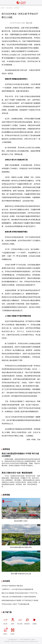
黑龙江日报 (29, 23)
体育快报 (17, 8)
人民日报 (5, 621)
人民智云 (5, 631)
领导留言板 (27, 621)
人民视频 (34, 621)
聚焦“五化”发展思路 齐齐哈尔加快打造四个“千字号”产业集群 (21, 593)
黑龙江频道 (9, 8)
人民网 (2, 8)
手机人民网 (20, 621)
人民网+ (13, 621)
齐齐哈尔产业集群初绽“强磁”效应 (12, 586)
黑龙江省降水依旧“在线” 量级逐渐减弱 (17, 473)
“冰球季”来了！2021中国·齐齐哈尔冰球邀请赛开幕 (17, 589)
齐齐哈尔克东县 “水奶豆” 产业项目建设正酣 (15, 604)
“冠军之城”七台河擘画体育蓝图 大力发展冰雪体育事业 (19, 597)
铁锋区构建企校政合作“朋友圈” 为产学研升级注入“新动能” (20, 600)
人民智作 (13, 631)
